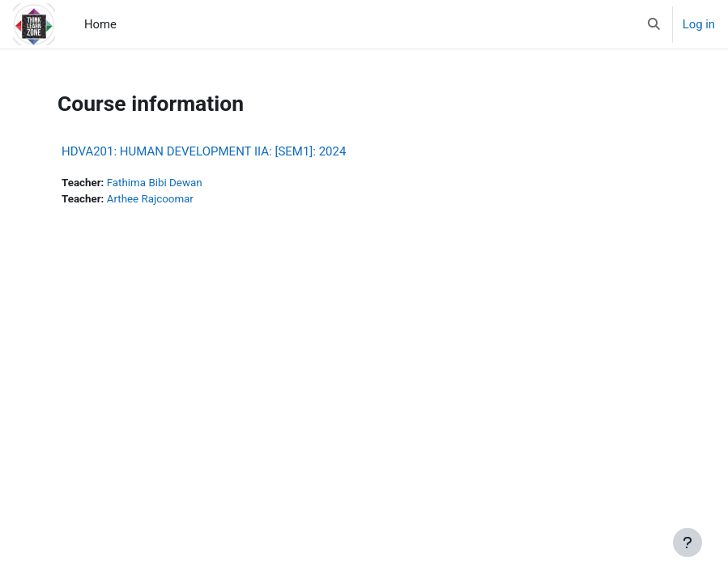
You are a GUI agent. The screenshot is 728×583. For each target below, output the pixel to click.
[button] (654, 24)
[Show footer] (688, 543)
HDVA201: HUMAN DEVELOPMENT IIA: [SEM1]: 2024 (204, 151)
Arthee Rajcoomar (150, 199)
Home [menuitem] (100, 24)
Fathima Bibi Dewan (155, 183)
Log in (699, 24)
